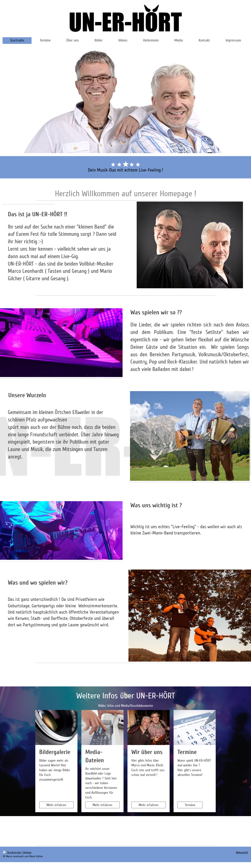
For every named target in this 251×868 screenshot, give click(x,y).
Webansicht (242, 852)
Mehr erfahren (56, 805)
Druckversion (12, 852)
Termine (190, 805)
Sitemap (27, 852)
